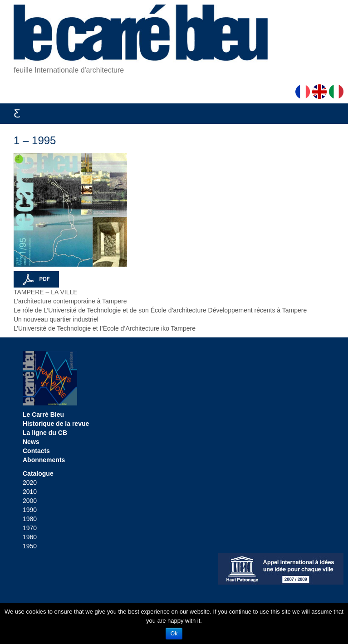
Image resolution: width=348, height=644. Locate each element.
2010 (30, 492)
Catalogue (38, 473)
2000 (30, 501)
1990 (30, 510)
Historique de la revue (56, 424)
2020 (30, 483)
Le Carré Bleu (43, 415)
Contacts (36, 451)
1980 (30, 519)
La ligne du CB (45, 433)
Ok (174, 634)
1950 (30, 546)
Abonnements (44, 460)
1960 (30, 537)
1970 (30, 528)
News (31, 442)
